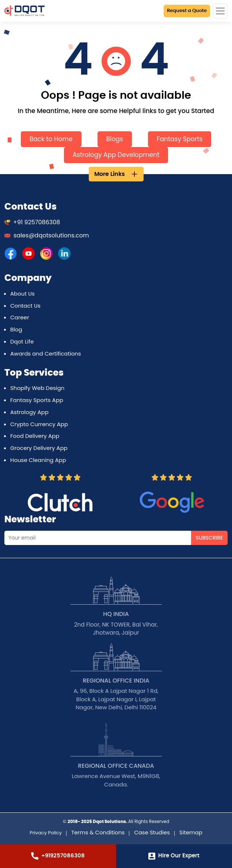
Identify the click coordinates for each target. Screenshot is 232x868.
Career (20, 317)
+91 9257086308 (32, 222)
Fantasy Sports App (37, 400)
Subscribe (210, 538)
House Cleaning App (38, 460)
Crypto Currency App (39, 424)
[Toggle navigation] (220, 11)
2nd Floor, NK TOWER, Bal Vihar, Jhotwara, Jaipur (116, 629)
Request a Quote (187, 11)
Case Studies (152, 832)
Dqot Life (22, 341)
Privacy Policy (46, 833)
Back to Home (51, 139)
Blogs (115, 139)
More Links (110, 174)
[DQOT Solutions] (11, 253)
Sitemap (191, 832)
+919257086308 (58, 856)
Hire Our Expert (174, 856)
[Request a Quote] (187, 11)
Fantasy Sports (180, 139)
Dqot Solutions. (110, 822)
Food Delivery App (35, 436)
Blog (16, 329)
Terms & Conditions (98, 832)
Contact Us (25, 306)
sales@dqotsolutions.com (47, 235)
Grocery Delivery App (39, 448)
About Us (22, 294)
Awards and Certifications (46, 354)
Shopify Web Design (37, 388)
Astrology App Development (116, 155)
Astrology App (29, 412)
